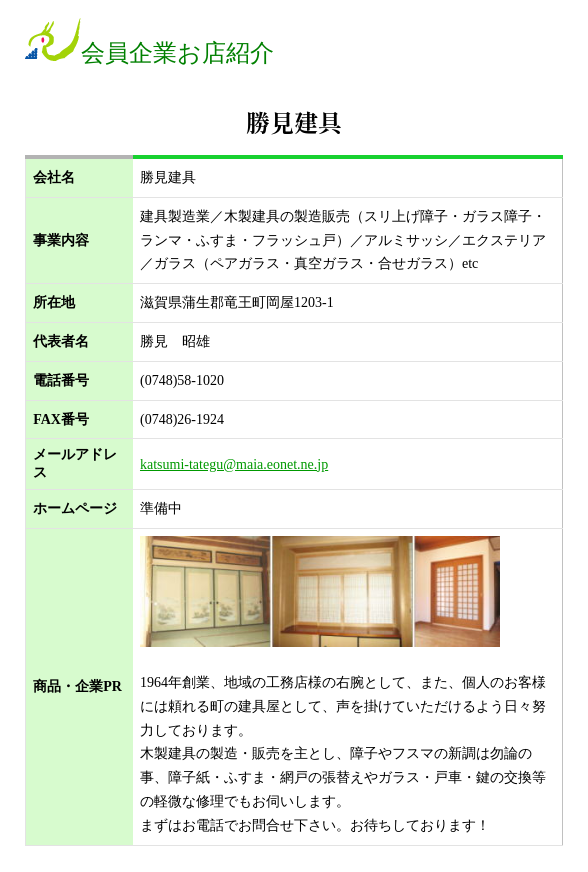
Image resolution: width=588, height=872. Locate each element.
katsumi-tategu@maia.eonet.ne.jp (234, 464)
